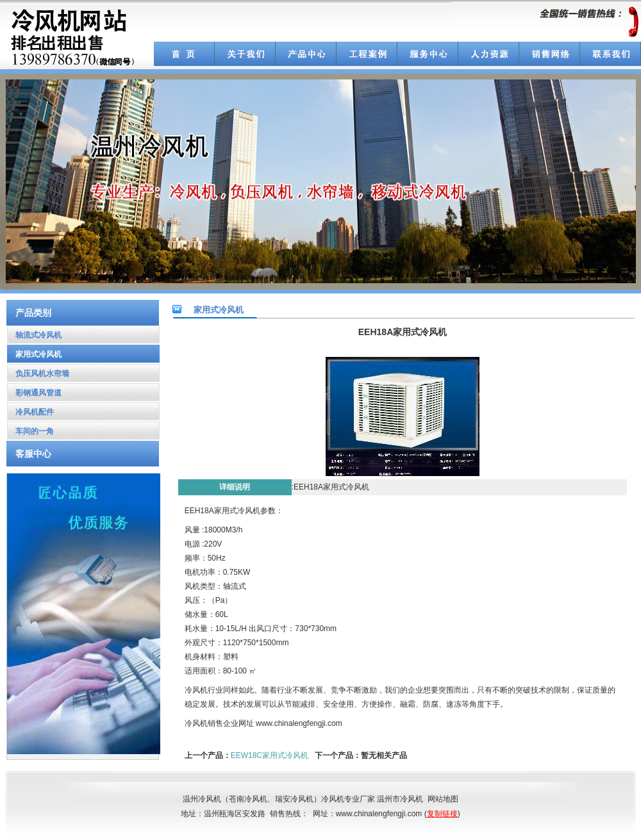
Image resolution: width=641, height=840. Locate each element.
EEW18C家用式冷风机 (270, 755)
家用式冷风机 (34, 354)
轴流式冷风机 (34, 335)
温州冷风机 (202, 799)
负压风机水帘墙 (38, 374)
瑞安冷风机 (294, 799)
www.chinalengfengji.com (299, 723)
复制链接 (442, 814)
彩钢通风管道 (34, 393)
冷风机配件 (30, 412)
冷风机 (196, 723)
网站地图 (443, 799)
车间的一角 (30, 431)
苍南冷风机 (248, 799)
